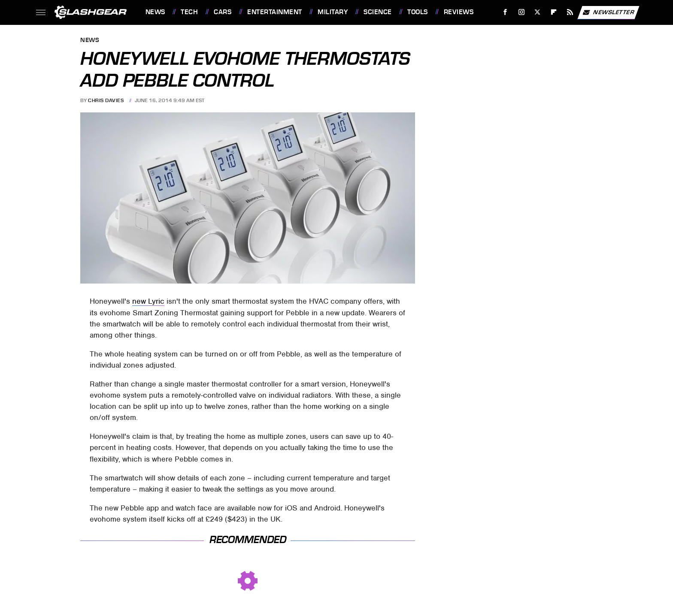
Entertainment (275, 12)
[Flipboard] (554, 12)
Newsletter (608, 12)
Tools (418, 12)
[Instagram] (521, 12)
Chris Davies (106, 100)
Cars (223, 12)
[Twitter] (538, 12)
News (155, 12)
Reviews (459, 12)
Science (378, 12)
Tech (189, 12)
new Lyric (148, 301)
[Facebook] (505, 12)
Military (333, 12)
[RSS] (570, 12)
